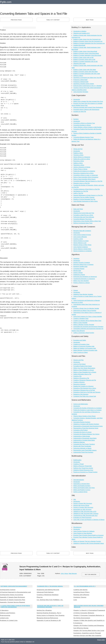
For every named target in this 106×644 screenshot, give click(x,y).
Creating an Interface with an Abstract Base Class (87, 321)
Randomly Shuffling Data (80, 267)
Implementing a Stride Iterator (82, 436)
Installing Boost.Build (79, 45)
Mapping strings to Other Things (82, 245)
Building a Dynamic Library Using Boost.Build (86, 53)
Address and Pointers (8, 613)
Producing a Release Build (81, 82)
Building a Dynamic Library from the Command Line (88, 41)
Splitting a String (78, 163)
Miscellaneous (77, 527)
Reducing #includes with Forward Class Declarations (88, 107)
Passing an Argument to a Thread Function (85, 472)
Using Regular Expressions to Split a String (85, 201)
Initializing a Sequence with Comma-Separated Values (89, 543)
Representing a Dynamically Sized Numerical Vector (88, 426)
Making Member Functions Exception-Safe (85, 350)
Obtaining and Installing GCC (82, 33)
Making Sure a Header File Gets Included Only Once (88, 101)
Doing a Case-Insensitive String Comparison (86, 177)
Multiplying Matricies (79, 442)
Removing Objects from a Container (83, 265)
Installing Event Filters (82, 592)
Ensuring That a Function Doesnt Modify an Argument (88, 535)
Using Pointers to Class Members (83, 533)
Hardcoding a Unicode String (81, 484)
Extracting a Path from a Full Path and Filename (87, 392)
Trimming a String (78, 155)
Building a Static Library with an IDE (83, 58)
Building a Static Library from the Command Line (87, 39)
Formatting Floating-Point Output (83, 366)
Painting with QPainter (81, 595)
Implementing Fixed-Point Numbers (83, 452)
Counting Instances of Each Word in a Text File (87, 189)
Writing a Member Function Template (84, 325)
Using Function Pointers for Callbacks (84, 531)
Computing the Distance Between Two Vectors (86, 434)
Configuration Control (8, 590)
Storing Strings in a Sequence (82, 157)
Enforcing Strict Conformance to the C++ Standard (88, 86)
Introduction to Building (80, 31)
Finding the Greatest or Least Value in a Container (87, 410)
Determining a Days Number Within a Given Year (87, 221)
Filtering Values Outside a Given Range (84, 416)
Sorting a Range (78, 273)
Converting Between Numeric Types (83, 137)
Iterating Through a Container (82, 263)
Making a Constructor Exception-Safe (84, 346)
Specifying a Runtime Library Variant (84, 84)
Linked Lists (4, 618)
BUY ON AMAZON (91, 574)
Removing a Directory (79, 384)
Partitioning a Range (79, 275)
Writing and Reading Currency (82, 490)
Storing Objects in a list (80, 243)
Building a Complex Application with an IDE (85, 62)
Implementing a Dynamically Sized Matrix (85, 438)
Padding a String (78, 153)
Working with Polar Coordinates (82, 446)
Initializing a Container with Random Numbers (86, 424)
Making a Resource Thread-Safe (83, 466)
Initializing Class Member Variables (83, 294)
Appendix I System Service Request (13, 602)
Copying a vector (78, 239)
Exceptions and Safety (80, 340)
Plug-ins (40, 597)
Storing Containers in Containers (83, 251)
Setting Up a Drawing (44, 610)
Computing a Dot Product (81, 430)
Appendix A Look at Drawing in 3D (49, 620)
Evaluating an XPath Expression (82, 518)
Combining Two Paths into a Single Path (85, 396)
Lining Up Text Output (79, 364)
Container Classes (80, 597)
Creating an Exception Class (81, 344)
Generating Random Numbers (82, 422)
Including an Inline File (80, 112)
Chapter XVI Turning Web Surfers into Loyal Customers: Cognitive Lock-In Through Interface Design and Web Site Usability (89, 633)
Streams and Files (78, 360)
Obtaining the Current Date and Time (84, 213)
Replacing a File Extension (81, 394)
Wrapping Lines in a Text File (82, 183)
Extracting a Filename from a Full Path (84, 390)
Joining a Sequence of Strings (82, 167)
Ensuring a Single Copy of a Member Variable (86, 308)
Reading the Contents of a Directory (83, 386)
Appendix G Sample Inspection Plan (13, 600)
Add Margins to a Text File (81, 191)
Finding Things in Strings (80, 169)
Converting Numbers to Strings (82, 125)
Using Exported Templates (81, 92)
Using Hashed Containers (81, 247)
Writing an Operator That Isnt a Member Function (87, 541)
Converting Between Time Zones (83, 219)
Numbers (76, 119)
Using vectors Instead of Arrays (82, 235)
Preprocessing (5, 615)
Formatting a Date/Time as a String (83, 215)
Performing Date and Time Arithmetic (84, 217)
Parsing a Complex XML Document (83, 507)
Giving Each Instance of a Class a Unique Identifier (88, 317)
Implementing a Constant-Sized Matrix (84, 440)
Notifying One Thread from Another (83, 468)
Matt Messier (73, 573)
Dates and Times (78, 209)
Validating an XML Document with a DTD (85, 512)
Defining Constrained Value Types (83, 223)
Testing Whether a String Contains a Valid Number (87, 127)
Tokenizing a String (79, 165)
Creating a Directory (79, 382)
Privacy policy (101, 640)
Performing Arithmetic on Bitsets (82, 448)
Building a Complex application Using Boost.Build (87, 55)
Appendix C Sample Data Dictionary (13, 597)
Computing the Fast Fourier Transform (84, 444)
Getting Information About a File (82, 374)
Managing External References (47, 618)
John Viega (64, 573)
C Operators (4, 610)
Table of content (53, 20)
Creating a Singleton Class (81, 319)
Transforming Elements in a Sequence (84, 279)
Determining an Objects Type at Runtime (85, 311)
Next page (90, 20)
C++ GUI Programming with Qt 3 (85, 586)
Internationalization (79, 480)
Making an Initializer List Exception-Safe (85, 348)
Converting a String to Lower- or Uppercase (86, 175)
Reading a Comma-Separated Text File (84, 199)
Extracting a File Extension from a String (85, 388)
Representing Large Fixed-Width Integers (85, 450)
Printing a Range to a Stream (82, 283)
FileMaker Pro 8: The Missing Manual (50, 586)
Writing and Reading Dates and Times (84, 488)
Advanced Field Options (45, 592)
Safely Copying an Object (81, 352)
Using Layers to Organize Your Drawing (51, 615)
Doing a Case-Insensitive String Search (84, 179)
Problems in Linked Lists (9, 620)
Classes (76, 290)
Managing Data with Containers (82, 231)
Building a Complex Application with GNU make (87, 74)
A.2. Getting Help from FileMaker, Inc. (50, 600)
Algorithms (76, 259)
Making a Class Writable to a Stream (84, 370)
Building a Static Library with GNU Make (85, 70)
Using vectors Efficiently (80, 237)
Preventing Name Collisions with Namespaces (86, 110)
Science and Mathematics (81, 404)
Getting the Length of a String (82, 159)
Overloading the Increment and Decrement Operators (88, 327)
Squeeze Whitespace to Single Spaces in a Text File (88, 195)
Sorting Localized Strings (80, 492)
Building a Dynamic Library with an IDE (84, 60)
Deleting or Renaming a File (81, 378)
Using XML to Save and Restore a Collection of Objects (89, 520)
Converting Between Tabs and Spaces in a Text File (88, 181)
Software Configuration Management (14, 586)
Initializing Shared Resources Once (83, 470)
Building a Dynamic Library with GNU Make (86, 72)
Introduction (77, 99)
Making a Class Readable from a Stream (85, 372)
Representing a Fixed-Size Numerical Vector (86, 428)
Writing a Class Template (80, 323)
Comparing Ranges (79, 269)
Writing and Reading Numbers (82, 486)
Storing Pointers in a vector (81, 241)
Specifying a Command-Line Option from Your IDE (87, 78)
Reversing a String (79, 161)
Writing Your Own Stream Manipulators (84, 368)
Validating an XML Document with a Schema (86, 514)
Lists (75, 600)
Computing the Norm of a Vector (82, 432)
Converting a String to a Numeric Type (84, 123)
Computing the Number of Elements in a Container (88, 408)
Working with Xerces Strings (81, 505)
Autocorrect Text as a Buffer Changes (84, 197)
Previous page (16, 20)
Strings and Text (78, 149)
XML (75, 499)
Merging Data (77, 271)
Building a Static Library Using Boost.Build (85, 51)
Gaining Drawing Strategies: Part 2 (49, 613)
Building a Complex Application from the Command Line (89, 43)
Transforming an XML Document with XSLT (86, 516)
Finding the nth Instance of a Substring (84, 171)
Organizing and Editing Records (48, 590)
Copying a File (77, 376)
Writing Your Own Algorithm (81, 281)
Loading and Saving (80, 590)
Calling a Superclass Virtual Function (84, 333)
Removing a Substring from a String (83, 173)
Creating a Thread (78, 464)
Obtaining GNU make (79, 64)
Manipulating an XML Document (82, 510)
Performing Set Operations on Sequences (85, 277)
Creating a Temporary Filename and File (85, 380)
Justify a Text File (78, 193)
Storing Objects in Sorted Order (82, 249)
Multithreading (77, 460)
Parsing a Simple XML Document (83, 503)
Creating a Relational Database (48, 595)
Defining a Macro (78, 76)
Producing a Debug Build (80, 80)
